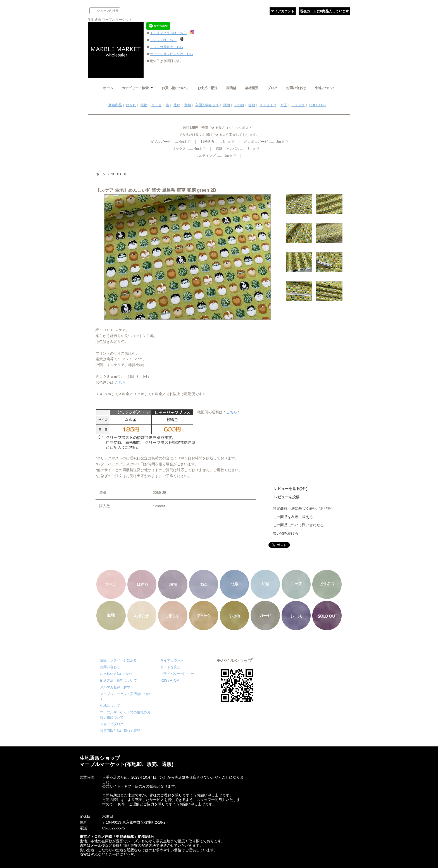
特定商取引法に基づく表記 (120, 731)
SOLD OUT (318, 105)
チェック (298, 105)
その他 (239, 105)
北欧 (177, 105)
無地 (252, 105)
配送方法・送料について (118, 680)
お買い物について (175, 88)
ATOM (175, 680)
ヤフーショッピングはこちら (172, 54)
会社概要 (252, 88)
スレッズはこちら (163, 40)
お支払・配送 (208, 88)
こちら (120, 382)
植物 (144, 105)
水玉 (284, 105)
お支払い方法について (117, 674)
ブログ (272, 88)
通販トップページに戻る (118, 660)
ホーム (108, 88)
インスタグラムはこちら (168, 33)
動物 (227, 105)
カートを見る (170, 667)
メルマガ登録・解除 (115, 687)
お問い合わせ (296, 88)
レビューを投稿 (287, 497)
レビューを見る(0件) (291, 489)
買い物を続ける (286, 533)
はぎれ (131, 105)
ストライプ (268, 105)
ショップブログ (112, 724)
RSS (164, 680)
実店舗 (231, 88)
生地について (325, 88)
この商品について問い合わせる (298, 525)
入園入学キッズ (207, 105)
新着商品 (115, 105)
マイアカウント (283, 11)
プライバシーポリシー (177, 674)
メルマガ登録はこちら (166, 47)
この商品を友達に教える (293, 517)
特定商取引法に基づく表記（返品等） (304, 508)
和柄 (188, 105)
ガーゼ (156, 105)
